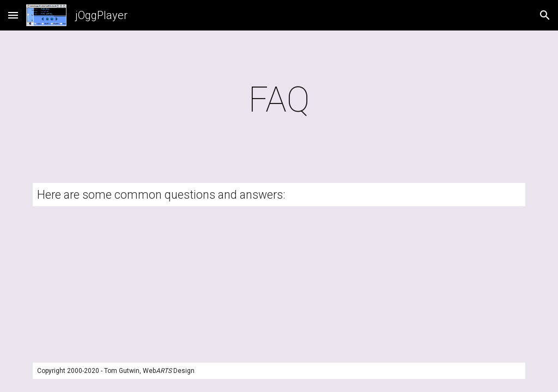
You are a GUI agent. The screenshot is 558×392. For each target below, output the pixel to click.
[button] (13, 15)
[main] (279, 100)
